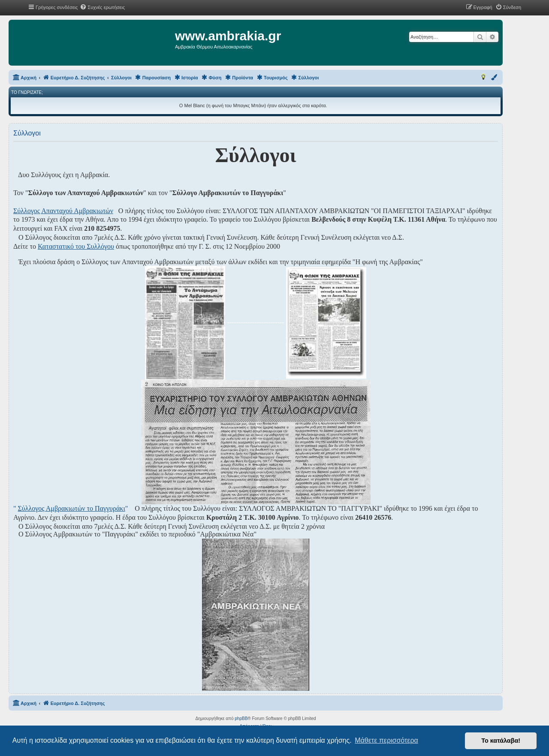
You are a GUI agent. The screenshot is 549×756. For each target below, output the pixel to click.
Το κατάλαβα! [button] (501, 741)
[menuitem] (102, 7)
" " (71, 508)
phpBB (241, 718)
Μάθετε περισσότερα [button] (386, 740)
